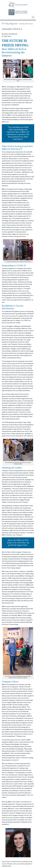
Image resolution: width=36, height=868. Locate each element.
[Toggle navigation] (33, 17)
